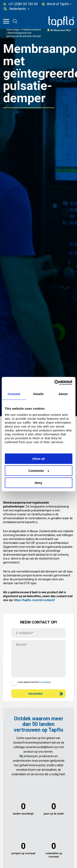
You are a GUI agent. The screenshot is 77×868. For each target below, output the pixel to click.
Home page (13, 30)
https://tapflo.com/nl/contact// (34, 600)
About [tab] (63, 394)
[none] (20, 9)
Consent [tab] (14, 394)
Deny (38, 483)
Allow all (38, 459)
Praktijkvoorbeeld (31, 30)
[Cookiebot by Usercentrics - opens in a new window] (55, 383)
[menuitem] (20, 9)
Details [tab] (39, 394)
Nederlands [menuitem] (18, 9)
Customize (39, 471)
